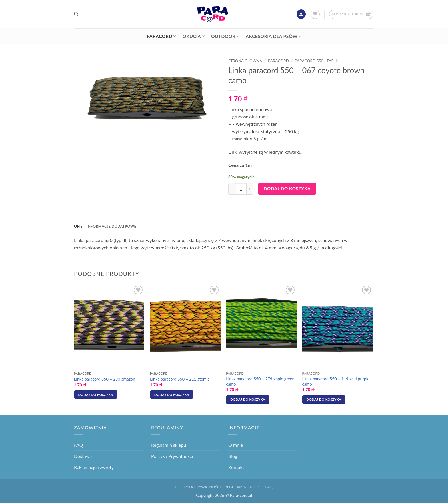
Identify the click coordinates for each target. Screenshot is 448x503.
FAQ (78, 445)
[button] (301, 14)
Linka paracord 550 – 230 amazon (105, 379)
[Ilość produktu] (241, 189)
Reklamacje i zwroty (94, 467)
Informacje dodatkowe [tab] (111, 226)
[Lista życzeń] (315, 14)
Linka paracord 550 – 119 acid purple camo (336, 382)
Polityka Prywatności (172, 456)
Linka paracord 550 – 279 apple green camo (260, 382)
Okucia (194, 36)
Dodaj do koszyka (287, 189)
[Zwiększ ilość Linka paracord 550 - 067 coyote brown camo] (250, 189)
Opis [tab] (78, 226)
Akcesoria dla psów (274, 36)
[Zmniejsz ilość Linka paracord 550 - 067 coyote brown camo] (232, 189)
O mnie (236, 445)
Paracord (161, 36)
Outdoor (225, 36)
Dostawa (83, 456)
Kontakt (236, 467)
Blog (233, 456)
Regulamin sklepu (169, 445)
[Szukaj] (76, 14)
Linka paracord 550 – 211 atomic (180, 379)
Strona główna (245, 61)
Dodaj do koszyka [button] (96, 395)
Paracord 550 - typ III (316, 61)
